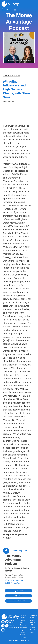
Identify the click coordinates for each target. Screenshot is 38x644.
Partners (32, 622)
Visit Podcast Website (14, 580)
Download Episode (19, 551)
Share (19, 596)
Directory (23, 637)
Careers (32, 620)
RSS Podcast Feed (13, 583)
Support (12, 625)
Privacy (12, 620)
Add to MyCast (18, 601)
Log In (7, 10)
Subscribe (18, 591)
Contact (12, 622)
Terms (11, 618)
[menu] (15, 10)
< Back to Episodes (12, 75)
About (32, 618)
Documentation (14, 627)
